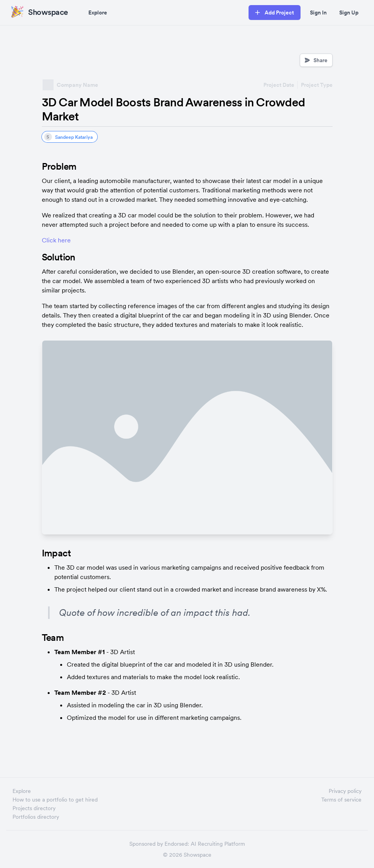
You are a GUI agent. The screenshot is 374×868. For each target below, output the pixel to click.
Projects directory (34, 808)
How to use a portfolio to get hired (55, 800)
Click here (56, 240)
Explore (98, 13)
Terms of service (341, 800)
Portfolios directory (36, 817)
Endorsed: (177, 844)
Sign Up (349, 13)
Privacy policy (345, 791)
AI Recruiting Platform (218, 844)
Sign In (318, 13)
